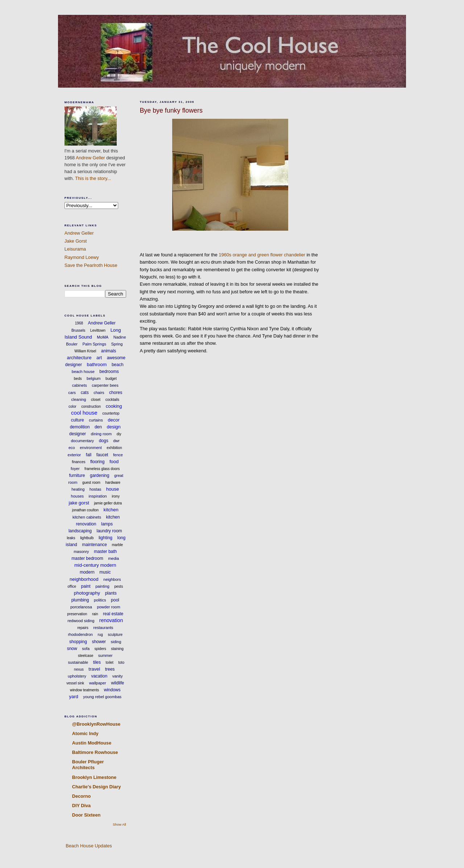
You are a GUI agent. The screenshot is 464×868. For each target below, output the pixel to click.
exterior (74, 455)
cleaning (78, 399)
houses (77, 496)
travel (94, 669)
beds (78, 379)
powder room (108, 607)
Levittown (98, 330)
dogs (104, 441)
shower (99, 642)
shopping (78, 642)
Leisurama (75, 249)
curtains (96, 420)
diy (119, 434)
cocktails (112, 400)
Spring (117, 344)
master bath (105, 552)
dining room (101, 434)
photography (87, 593)
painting (102, 586)
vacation (99, 676)
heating (78, 489)
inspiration (98, 496)
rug (100, 635)
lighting (105, 538)
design (113, 427)
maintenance (94, 545)
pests (119, 586)
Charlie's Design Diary (97, 787)
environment (91, 448)
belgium (94, 378)
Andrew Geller (90, 158)
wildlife (117, 683)
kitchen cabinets (87, 517)
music (105, 572)
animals (109, 351)
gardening (100, 475)
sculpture (115, 635)
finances (78, 462)
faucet (102, 455)
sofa (86, 649)
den (98, 427)
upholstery (77, 676)
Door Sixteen (86, 815)
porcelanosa (81, 607)
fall (89, 455)
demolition (80, 427)
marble (118, 545)
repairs (83, 628)
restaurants (103, 628)
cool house (84, 413)
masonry (81, 552)
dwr (116, 441)
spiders (100, 649)
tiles (97, 662)
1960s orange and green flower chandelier (262, 255)
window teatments (84, 690)
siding (116, 642)
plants (111, 593)
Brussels (78, 330)
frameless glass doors (102, 469)
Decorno (82, 796)
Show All (119, 824)
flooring (97, 462)
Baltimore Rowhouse (95, 752)
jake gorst (79, 503)
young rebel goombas (102, 697)
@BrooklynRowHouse (96, 724)
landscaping (80, 531)
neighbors (112, 579)
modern (87, 572)
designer (78, 434)
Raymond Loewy (82, 257)
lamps (107, 524)
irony (116, 496)
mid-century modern (95, 565)
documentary (83, 441)
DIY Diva (81, 806)
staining (117, 649)
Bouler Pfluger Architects (88, 765)
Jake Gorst (76, 241)
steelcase (86, 656)
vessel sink (75, 683)
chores (116, 393)
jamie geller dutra (108, 503)
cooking (114, 406)
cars (72, 393)
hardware (113, 483)
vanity (118, 676)
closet (96, 400)
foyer (75, 469)
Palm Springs (94, 344)
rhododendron (80, 634)
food (114, 462)
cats (85, 393)
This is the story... (93, 178)
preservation (77, 614)
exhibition (114, 448)
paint (86, 586)
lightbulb (87, 538)
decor (114, 420)
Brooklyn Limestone (94, 777)
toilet (110, 662)
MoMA (103, 337)
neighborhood (84, 579)
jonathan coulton (85, 510)
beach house (83, 372)
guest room (91, 483)
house (113, 489)
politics (100, 600)
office (72, 586)
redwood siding (81, 621)
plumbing (80, 600)
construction (91, 406)
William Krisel (85, 351)
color (72, 406)
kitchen (111, 510)
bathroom (97, 364)
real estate (113, 614)
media (113, 558)
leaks (71, 538)
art (99, 358)
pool (115, 600)
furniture (77, 475)
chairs (99, 393)
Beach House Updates (88, 846)
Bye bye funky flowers (171, 110)
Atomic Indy (85, 733)
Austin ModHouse (92, 743)
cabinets (80, 385)
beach (118, 365)
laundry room (109, 531)
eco (72, 448)
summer (105, 655)
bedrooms (109, 372)
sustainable (78, 662)
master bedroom (87, 558)
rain (95, 614)
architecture (79, 358)
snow (72, 649)
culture (78, 420)
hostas (95, 489)
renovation (111, 620)
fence (118, 455)
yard (73, 697)
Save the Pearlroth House (91, 265)
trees (110, 669)
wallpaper (98, 683)
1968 (79, 323)
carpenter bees (105, 385)
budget (111, 379)
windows (112, 690)
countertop (111, 413)
